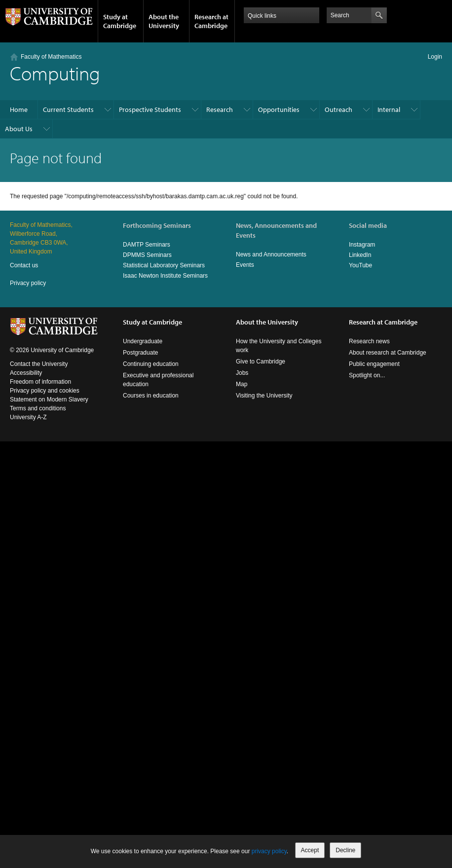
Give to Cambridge (261, 362)
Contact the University (39, 364)
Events (245, 265)
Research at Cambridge (211, 21)
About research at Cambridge (388, 353)
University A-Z (28, 417)
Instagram (362, 245)
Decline (345, 850)
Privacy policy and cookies (45, 391)
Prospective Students (150, 109)
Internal (389, 109)
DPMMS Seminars (147, 255)
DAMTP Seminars (147, 245)
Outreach (339, 109)
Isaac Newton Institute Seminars (165, 276)
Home (19, 109)
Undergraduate (143, 341)
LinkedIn (360, 255)
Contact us (24, 265)
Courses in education (151, 396)
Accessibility (26, 373)
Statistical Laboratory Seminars (164, 265)
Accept (310, 850)
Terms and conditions (38, 408)
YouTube (360, 265)
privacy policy (269, 851)
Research (220, 109)
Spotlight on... (367, 375)
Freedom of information (40, 382)
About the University (164, 21)
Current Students (68, 109)
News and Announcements (271, 254)
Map (242, 384)
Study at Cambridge (120, 21)
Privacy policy (28, 283)
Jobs (242, 373)
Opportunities (279, 109)
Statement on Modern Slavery (49, 399)
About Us (19, 129)
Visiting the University (264, 396)
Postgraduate (140, 353)
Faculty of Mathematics (51, 57)
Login (435, 57)
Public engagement (374, 364)
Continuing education (151, 364)
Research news (369, 341)
